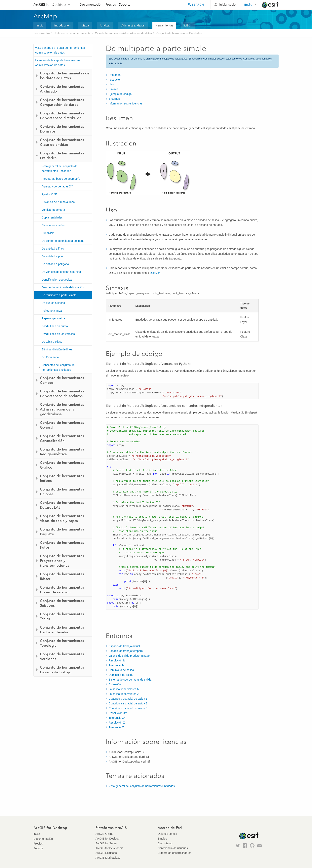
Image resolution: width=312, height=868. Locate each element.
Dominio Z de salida (121, 675)
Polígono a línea (52, 311)
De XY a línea (50, 357)
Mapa (85, 25)
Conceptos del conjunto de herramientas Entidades (58, 367)
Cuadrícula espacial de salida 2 (128, 703)
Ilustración (115, 80)
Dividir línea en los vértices (58, 334)
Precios (111, 4)
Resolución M (117, 660)
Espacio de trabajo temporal (126, 651)
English (249, 5)
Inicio (40, 25)
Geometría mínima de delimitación (63, 287)
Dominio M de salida (121, 670)
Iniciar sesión (228, 4)
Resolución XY (118, 713)
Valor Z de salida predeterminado (129, 656)
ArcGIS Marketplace (108, 858)
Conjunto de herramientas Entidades (179, 33)
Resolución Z (117, 723)
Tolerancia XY (117, 718)
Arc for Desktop (50, 4)
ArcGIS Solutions (106, 853)
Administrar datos (133, 25)
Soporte (125, 4)
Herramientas (164, 25)
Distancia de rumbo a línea (58, 202)
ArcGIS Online (104, 834)
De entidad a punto (53, 256)
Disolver (155, 273)
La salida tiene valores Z (124, 694)
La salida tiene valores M (124, 689)
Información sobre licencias (126, 103)
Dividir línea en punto (55, 326)
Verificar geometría (53, 210)
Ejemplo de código (120, 94)
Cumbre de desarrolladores (175, 853)
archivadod (152, 59)
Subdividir (48, 233)
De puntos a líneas (53, 303)
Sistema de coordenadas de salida (130, 680)
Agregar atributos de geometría (61, 179)
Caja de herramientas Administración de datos (123, 33)
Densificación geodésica (57, 280)
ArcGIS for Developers (109, 848)
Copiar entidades (52, 217)
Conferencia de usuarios (173, 848)
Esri (270, 5)
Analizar (105, 25)
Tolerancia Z (116, 727)
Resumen (115, 75)
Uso (111, 84)
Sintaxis (114, 89)
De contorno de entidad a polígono (63, 241)
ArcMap (45, 16)
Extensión (115, 684)
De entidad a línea (53, 249)
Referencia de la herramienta (73, 33)
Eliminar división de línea (57, 349)
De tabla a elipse (52, 342)
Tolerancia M (117, 665)
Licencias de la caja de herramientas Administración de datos (58, 63)
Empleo (162, 839)
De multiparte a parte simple (59, 295)
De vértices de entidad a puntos (61, 272)
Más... (188, 25)
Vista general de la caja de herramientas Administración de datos (60, 50)
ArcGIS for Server (106, 843)
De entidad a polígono (55, 264)
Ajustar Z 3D (49, 194)
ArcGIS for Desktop (108, 839)
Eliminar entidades (53, 225)
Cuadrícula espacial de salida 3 (128, 708)
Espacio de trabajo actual (124, 646)
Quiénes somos (167, 834)
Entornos (114, 99)
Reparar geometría (53, 318)
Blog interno (165, 843)
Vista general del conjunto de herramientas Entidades (59, 169)
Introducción (62, 25)
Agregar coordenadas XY (57, 186)
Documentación (91, 4)
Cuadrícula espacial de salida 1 (128, 699)
